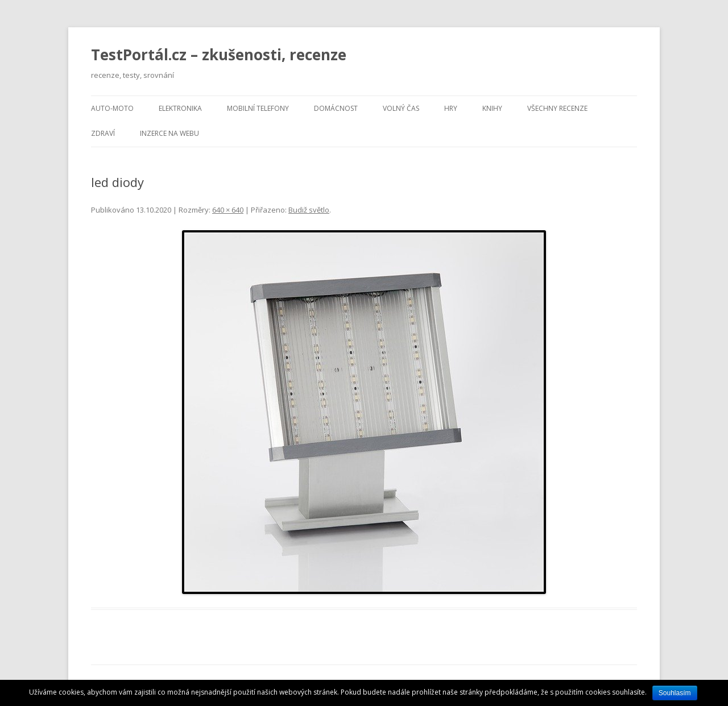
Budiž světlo (309, 210)
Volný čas (401, 108)
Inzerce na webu (169, 133)
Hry (451, 108)
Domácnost (336, 108)
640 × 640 (228, 210)
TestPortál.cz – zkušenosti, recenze (219, 55)
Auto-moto (112, 108)
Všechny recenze (557, 108)
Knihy (492, 108)
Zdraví (103, 133)
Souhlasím (675, 693)
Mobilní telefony (258, 108)
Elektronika (180, 108)
